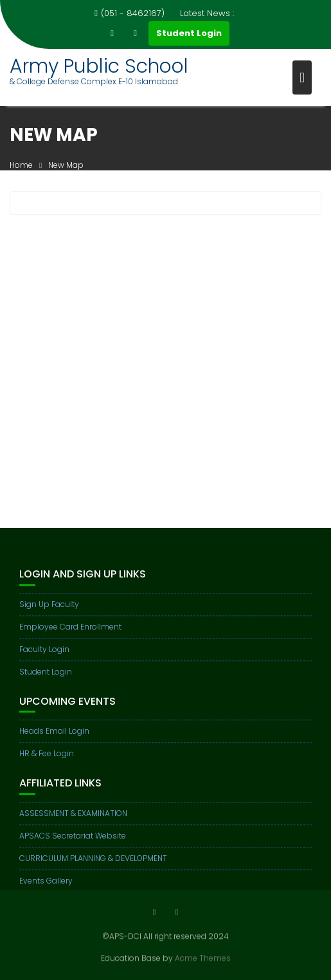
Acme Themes (203, 957)
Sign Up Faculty (49, 612)
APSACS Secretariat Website (73, 844)
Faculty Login (44, 658)
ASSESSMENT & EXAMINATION (73, 821)
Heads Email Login (54, 740)
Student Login (189, 33)
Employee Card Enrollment (70, 635)
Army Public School (99, 66)
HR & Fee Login (47, 762)
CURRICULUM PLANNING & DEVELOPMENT (93, 867)
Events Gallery (46, 889)
